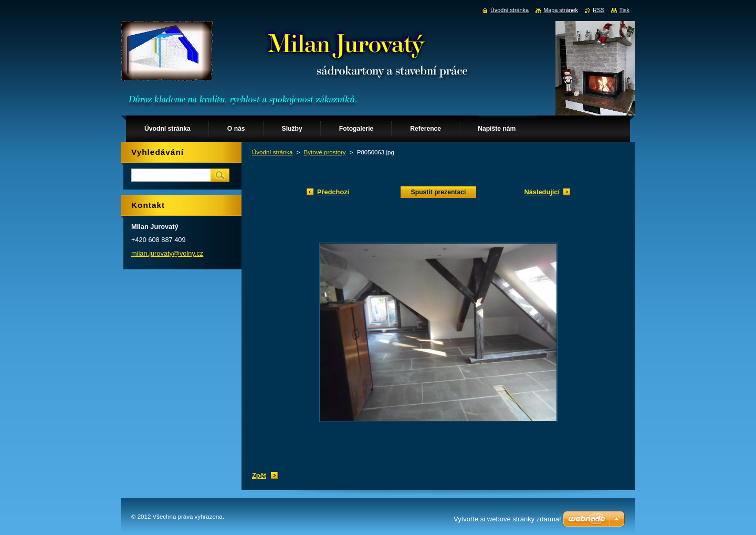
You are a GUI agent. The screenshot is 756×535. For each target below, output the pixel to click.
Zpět (259, 475)
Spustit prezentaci (439, 192)
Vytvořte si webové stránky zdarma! (507, 519)
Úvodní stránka (272, 152)
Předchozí (333, 192)
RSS (598, 10)
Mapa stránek (561, 10)
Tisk (624, 10)
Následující (542, 192)
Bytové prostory (325, 152)
